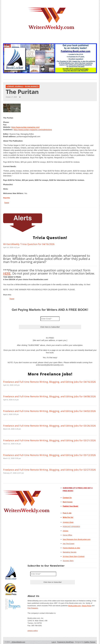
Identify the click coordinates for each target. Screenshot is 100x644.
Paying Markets (32, 86)
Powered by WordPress (65, 642)
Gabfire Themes (90, 642)
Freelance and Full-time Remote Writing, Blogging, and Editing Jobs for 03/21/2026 (49, 440)
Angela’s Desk (68, 522)
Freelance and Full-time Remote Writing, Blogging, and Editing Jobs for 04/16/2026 (49, 382)
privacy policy (33, 631)
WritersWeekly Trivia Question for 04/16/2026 (29, 244)
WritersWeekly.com (18, 642)
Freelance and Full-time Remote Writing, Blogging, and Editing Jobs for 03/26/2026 (49, 426)
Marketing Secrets (70, 552)
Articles (66, 531)
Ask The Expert (69, 544)
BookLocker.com (74, 606)
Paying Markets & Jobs (71, 548)
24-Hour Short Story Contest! (74, 556)
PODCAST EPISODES (71, 526)
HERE (7, 273)
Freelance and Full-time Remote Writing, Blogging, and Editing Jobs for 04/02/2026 (49, 411)
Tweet (7, 203)
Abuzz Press (86, 606)
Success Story (68, 561)
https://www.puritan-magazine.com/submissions (33, 130)
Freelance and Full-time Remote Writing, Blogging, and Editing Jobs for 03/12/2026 (49, 455)
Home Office (67, 535)
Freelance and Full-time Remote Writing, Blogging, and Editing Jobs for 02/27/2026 (49, 470)
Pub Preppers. (33, 608)
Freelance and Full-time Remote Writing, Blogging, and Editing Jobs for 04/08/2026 (49, 396)
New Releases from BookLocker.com (77, 539)
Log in (54, 642)
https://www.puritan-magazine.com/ (25, 127)
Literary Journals (15, 86)
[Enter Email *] (50, 319)
